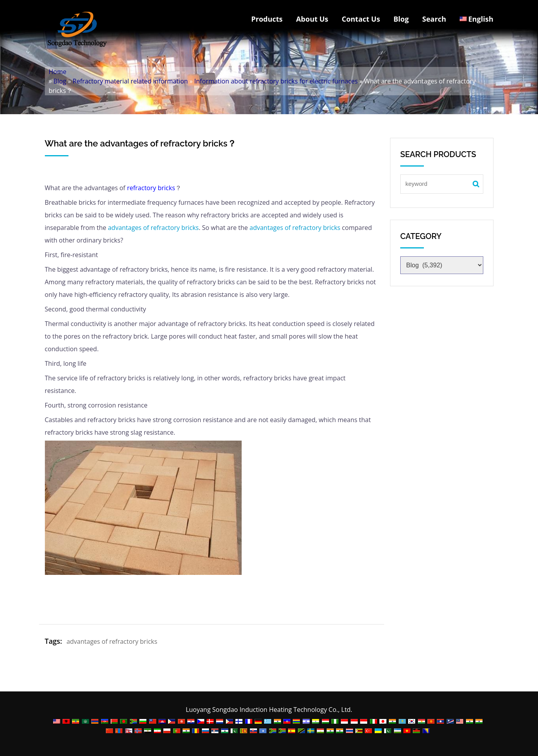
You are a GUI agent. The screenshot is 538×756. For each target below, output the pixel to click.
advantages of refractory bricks (153, 228)
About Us (312, 19)
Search (434, 19)
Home (58, 72)
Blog (401, 19)
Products (267, 19)
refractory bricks (151, 188)
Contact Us (361, 19)
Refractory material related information (130, 81)
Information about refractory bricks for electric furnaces (276, 81)
